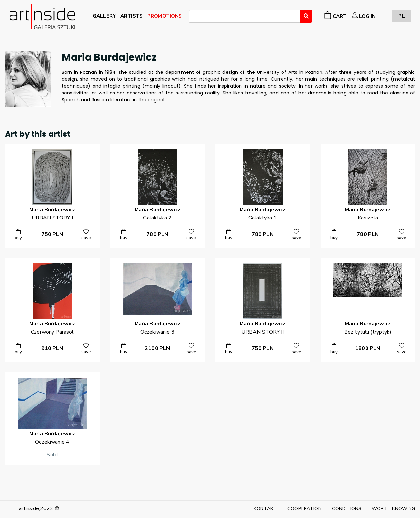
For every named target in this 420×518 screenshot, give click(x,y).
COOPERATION (304, 508)
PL (401, 16)
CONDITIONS (347, 508)
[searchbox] (193, 17)
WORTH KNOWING (393, 508)
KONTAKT (265, 508)
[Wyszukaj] (306, 16)
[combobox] (244, 16)
